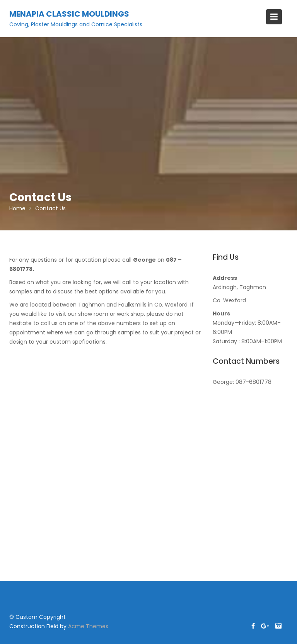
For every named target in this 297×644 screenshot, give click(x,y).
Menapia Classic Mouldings (69, 14)
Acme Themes (88, 626)
